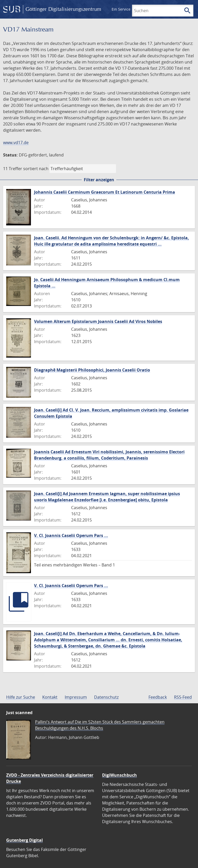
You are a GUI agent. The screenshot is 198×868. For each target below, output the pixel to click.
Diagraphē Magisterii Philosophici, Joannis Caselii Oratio (92, 370)
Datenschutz (106, 697)
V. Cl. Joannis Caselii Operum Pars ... (71, 535)
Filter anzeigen (99, 180)
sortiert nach (36, 169)
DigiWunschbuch (119, 775)
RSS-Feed (183, 697)
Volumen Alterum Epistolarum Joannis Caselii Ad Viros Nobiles (98, 321)
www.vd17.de (16, 143)
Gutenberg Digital (24, 840)
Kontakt (50, 697)
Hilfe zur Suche (21, 697)
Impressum (76, 697)
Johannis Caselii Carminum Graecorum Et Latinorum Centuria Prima (105, 192)
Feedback (158, 697)
